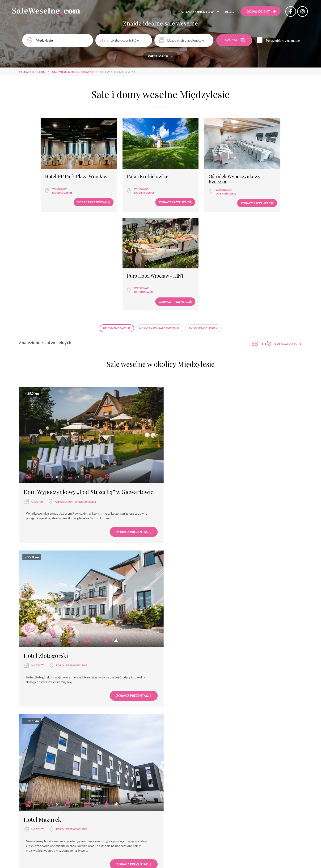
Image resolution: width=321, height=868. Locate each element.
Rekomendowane (117, 222)
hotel (182, 557)
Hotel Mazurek (42, 548)
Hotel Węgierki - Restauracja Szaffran (218, 548)
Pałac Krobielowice (118, 169)
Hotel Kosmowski (46, 711)
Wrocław (41, 182)
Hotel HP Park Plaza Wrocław (48, 172)
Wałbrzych (183, 182)
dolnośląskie (43, 186)
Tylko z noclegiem (203, 222)
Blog (228, 12)
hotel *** (184, 391)
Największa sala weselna (160, 222)
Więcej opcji (161, 56)
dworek (37, 399)
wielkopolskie (85, 399)
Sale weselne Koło (181, 828)
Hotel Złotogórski (192, 381)
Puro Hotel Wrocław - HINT (267, 169)
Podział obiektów (196, 12)
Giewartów (64, 399)
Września (205, 557)
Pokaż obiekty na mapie (283, 40)
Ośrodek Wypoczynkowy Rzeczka (194, 172)
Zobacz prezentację (64, 196)
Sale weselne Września (143, 828)
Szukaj (235, 40)
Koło (206, 391)
